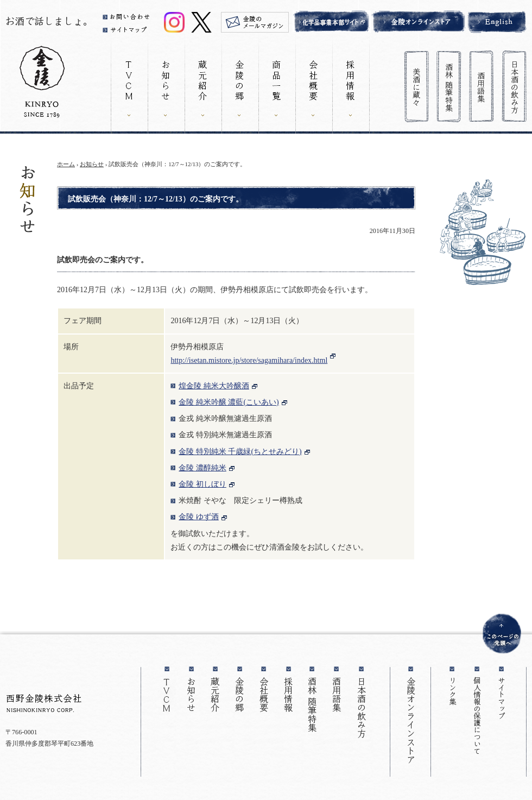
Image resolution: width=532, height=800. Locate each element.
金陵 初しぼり (202, 484)
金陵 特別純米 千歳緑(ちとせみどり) (240, 452)
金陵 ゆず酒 (199, 517)
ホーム (66, 164)
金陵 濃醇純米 (202, 468)
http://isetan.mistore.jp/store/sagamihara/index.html (249, 360)
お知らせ (92, 164)
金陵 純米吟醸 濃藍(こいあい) (229, 402)
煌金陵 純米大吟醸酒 (214, 386)
